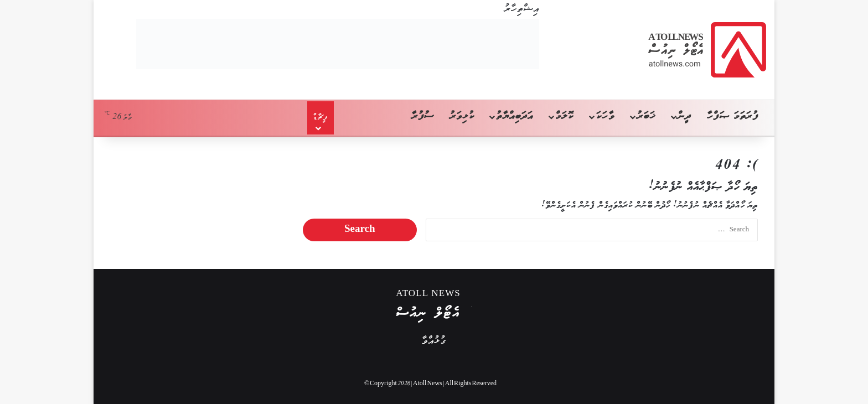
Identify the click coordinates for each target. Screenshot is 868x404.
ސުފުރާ (423, 116)
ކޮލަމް (564, 116)
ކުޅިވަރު (462, 116)
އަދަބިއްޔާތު (515, 116)
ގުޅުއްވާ (434, 341)
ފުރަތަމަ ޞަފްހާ (733, 116)
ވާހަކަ (605, 116)
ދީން (684, 116)
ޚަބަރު (646, 116)
